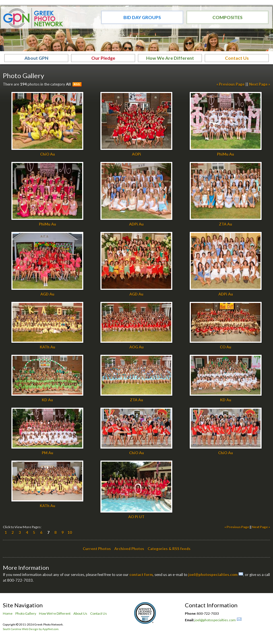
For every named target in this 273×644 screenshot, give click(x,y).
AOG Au (136, 347)
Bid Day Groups (142, 17)
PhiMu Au (226, 154)
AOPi (136, 154)
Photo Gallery (26, 613)
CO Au (226, 347)
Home (8, 613)
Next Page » (260, 84)
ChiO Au (47, 154)
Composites (227, 17)
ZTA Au (226, 224)
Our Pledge (103, 58)
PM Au (47, 453)
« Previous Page (230, 84)
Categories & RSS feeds (169, 549)
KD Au (47, 400)
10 (70, 532)
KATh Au (47, 347)
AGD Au (47, 294)
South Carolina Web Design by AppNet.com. (31, 629)
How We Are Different (170, 58)
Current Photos (97, 549)
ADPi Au (136, 224)
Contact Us (237, 58)
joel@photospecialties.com (213, 575)
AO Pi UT (136, 517)
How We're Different (55, 613)
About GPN (36, 58)
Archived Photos (129, 549)
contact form (141, 575)
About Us (80, 613)
